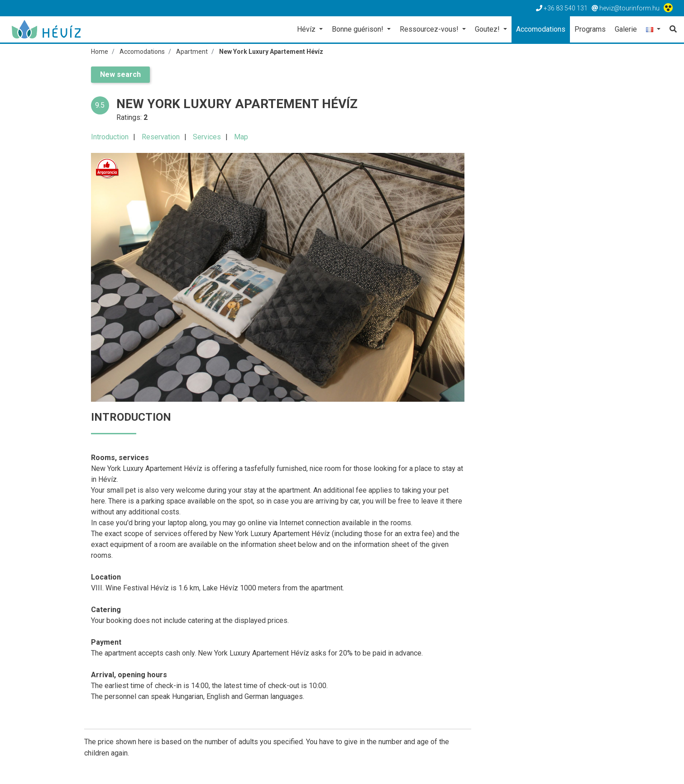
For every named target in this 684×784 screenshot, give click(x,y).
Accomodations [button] (541, 29)
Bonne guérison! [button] (359, 29)
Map (241, 137)
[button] (653, 30)
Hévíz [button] (307, 29)
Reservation (161, 137)
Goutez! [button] (488, 29)
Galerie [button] (626, 29)
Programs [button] (590, 29)
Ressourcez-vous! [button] (430, 29)
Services (207, 137)
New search (120, 74)
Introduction (110, 137)
